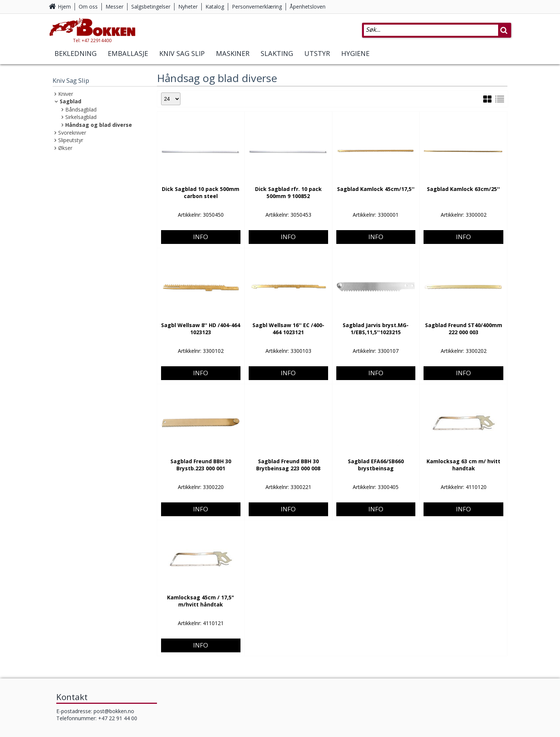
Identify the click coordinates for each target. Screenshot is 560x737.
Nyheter (188, 7)
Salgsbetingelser (151, 7)
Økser (65, 148)
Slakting (277, 59)
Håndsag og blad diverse (99, 125)
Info (201, 211)
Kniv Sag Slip (182, 59)
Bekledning (75, 59)
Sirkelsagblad (81, 117)
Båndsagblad (81, 109)
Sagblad (70, 101)
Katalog (215, 7)
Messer (114, 7)
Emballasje (128, 59)
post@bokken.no (114, 711)
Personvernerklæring (257, 7)
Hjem (64, 7)
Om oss (88, 7)
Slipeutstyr (71, 140)
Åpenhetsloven (308, 7)
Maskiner (233, 59)
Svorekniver (72, 133)
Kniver (66, 94)
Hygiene (355, 59)
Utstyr (317, 59)
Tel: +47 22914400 (105, 46)
